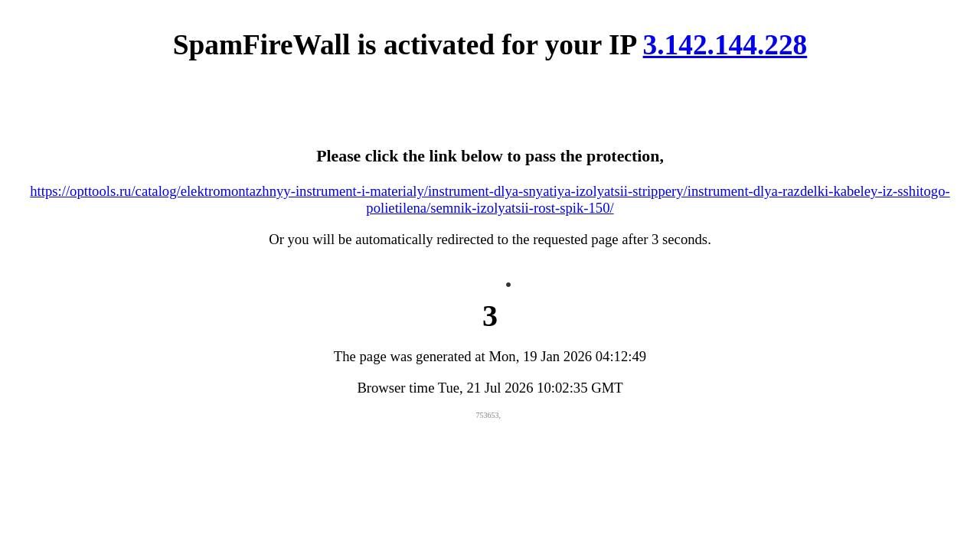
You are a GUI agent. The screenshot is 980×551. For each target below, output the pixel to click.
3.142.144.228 (725, 45)
